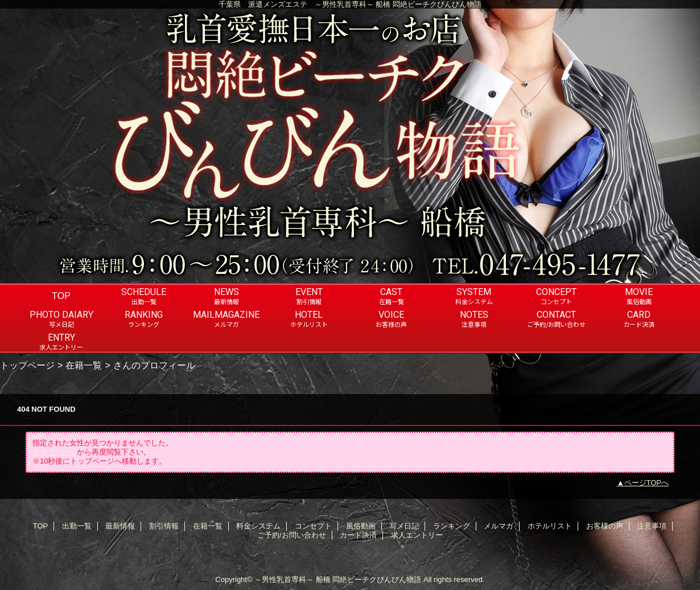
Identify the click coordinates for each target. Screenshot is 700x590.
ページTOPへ (647, 483)
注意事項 (652, 526)
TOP (61, 296)
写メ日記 (404, 526)
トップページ (27, 365)
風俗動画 (361, 526)
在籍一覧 (84, 365)
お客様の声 (605, 526)
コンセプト (313, 526)
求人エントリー (417, 535)
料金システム (258, 526)
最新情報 (120, 526)
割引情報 (164, 526)
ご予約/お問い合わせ (292, 535)
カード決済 (358, 535)
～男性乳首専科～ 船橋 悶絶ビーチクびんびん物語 (338, 579)
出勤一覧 (77, 526)
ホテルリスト (550, 526)
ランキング (452, 526)
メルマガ (499, 526)
